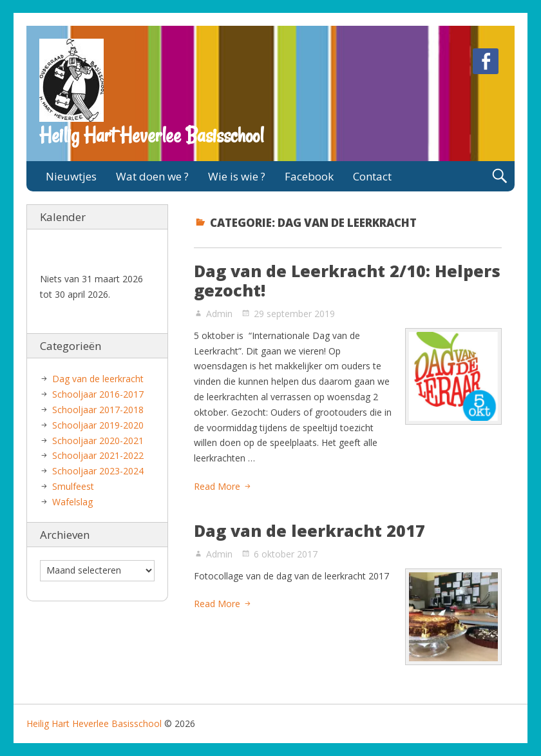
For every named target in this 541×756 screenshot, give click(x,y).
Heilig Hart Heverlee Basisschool (151, 135)
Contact (372, 176)
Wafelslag (72, 502)
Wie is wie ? (237, 176)
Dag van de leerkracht (98, 379)
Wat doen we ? (152, 176)
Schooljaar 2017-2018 (98, 410)
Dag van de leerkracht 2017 (309, 530)
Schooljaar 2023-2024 (98, 471)
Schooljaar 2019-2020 (98, 425)
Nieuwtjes (71, 176)
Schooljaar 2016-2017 (98, 394)
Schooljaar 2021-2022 (98, 455)
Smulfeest (73, 486)
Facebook (309, 176)
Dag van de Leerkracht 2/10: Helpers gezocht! (347, 280)
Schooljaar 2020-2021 (98, 441)
